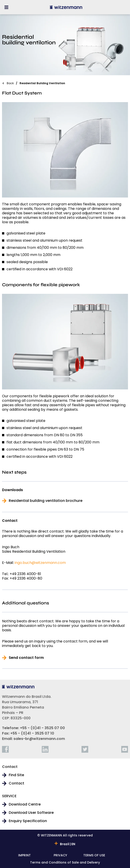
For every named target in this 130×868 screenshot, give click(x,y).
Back (10, 83)
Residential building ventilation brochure (46, 501)
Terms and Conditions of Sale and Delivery (65, 863)
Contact (17, 783)
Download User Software (31, 813)
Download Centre (25, 804)
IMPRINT (24, 856)
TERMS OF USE (94, 856)
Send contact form (26, 658)
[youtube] (125, 749)
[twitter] (85, 749)
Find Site (16, 775)
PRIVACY (60, 856)
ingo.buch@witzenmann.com (40, 563)
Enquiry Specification (28, 821)
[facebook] (5, 749)
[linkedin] (45, 749)
